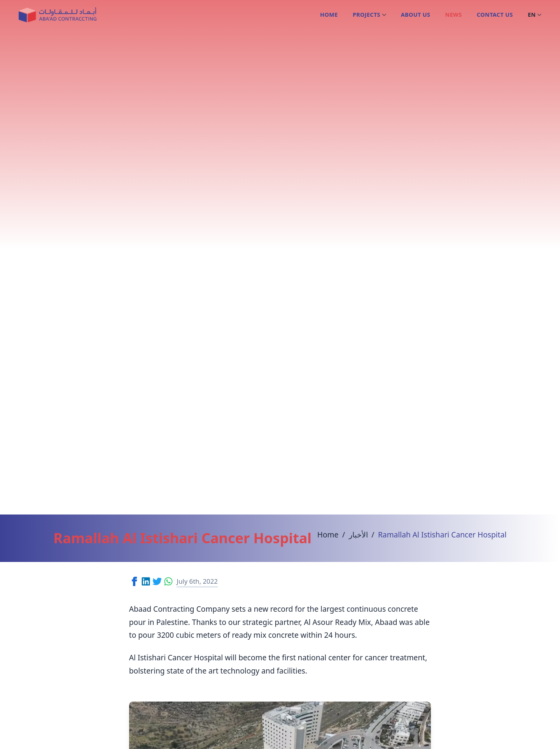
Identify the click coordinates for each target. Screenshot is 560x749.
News (454, 15)
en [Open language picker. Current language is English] (535, 15)
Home (329, 15)
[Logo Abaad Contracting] (57, 15)
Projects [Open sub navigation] (369, 15)
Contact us (495, 15)
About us (416, 15)
